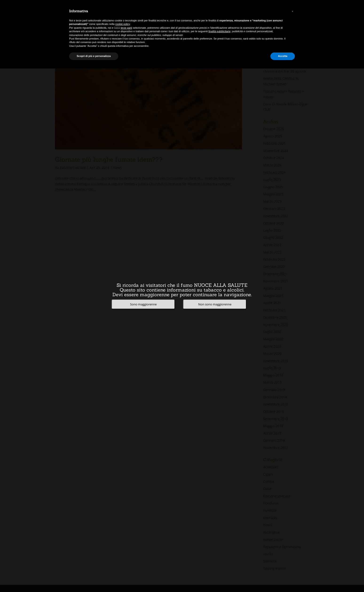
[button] (293, 11)
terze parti (126, 28)
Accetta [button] (283, 56)
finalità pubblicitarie (220, 31)
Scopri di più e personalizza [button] (94, 56)
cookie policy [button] (123, 24)
